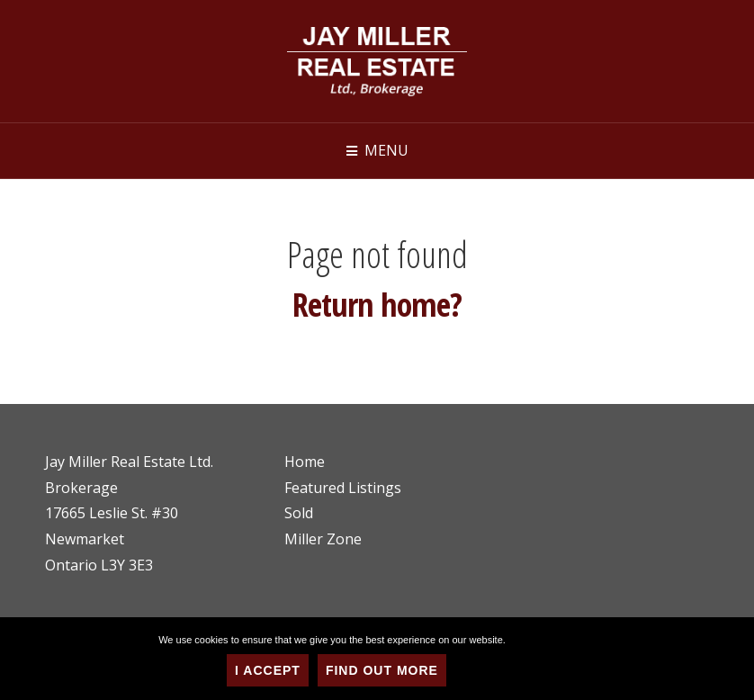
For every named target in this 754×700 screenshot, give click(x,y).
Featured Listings (343, 488)
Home (305, 462)
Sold (299, 513)
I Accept (268, 670)
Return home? (377, 305)
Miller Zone (323, 539)
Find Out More (382, 670)
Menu (386, 150)
